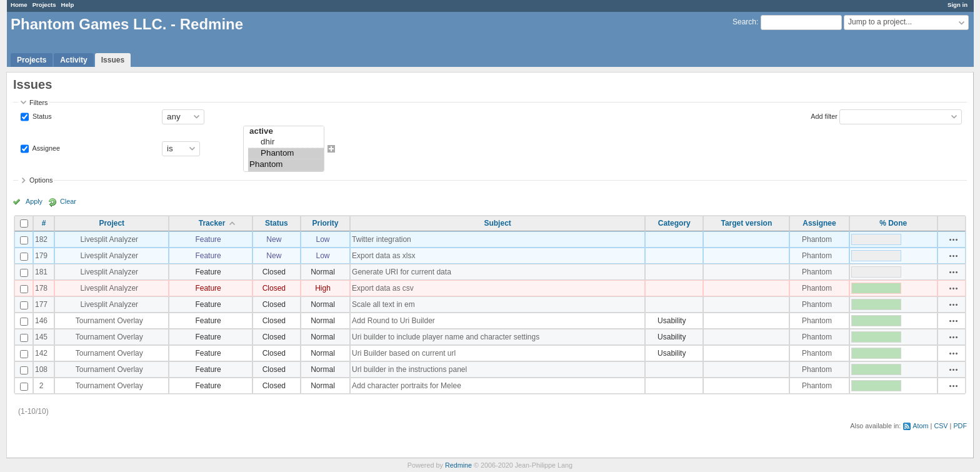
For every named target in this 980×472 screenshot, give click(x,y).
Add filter (824, 116)
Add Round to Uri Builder (393, 321)
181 (41, 272)
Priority (325, 223)
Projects (44, 5)
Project (112, 223)
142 (41, 353)
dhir (286, 143)
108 (41, 369)
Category (674, 223)
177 (41, 304)
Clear (68, 201)
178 (41, 288)
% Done (893, 223)
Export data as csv (383, 288)
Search (744, 22)
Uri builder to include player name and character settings (446, 337)
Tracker (212, 223)
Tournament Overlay (109, 321)
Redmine (458, 465)
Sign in (957, 5)
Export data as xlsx (383, 256)
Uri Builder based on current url (404, 353)
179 (41, 256)
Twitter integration (382, 239)
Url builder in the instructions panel (409, 369)
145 (41, 337)
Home (19, 5)
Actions (954, 239)
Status (41, 116)
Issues (113, 60)
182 (41, 239)
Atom (920, 426)
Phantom (286, 154)
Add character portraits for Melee (407, 386)
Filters (38, 103)
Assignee (45, 148)
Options (41, 180)
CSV (941, 426)
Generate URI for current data (402, 272)
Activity (73, 60)
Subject (497, 223)
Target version (746, 223)
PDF (960, 426)
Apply (34, 201)
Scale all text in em (383, 304)
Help (68, 5)
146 (41, 321)
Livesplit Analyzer (109, 239)
